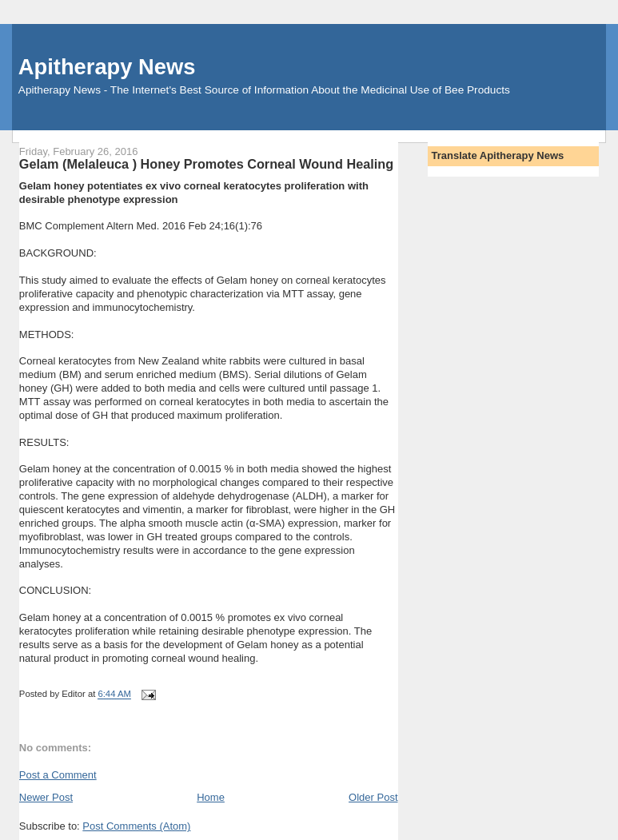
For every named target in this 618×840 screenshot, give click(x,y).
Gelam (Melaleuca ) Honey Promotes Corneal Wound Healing (206, 164)
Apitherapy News (107, 67)
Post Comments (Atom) (136, 826)
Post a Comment (58, 775)
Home (211, 797)
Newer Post (46, 797)
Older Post (373, 797)
